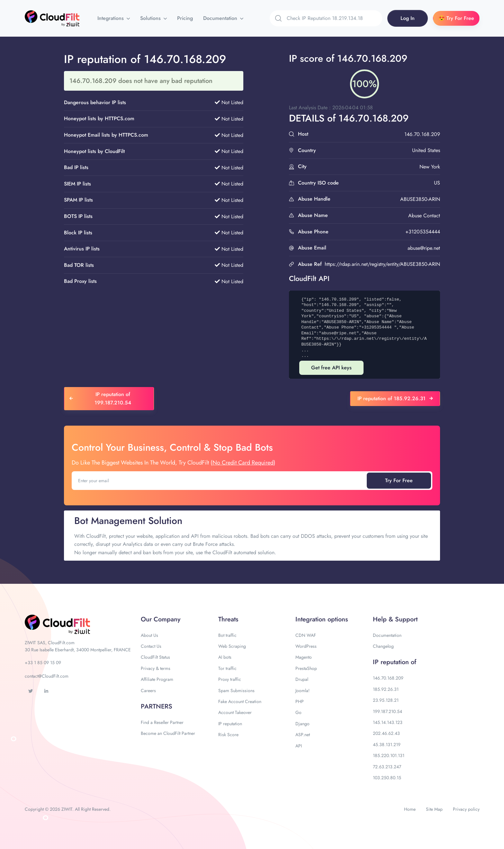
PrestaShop (306, 668)
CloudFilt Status (155, 657)
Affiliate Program (157, 679)
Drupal (302, 679)
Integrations (111, 18)
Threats (228, 619)
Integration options (322, 619)
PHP (300, 701)
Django (302, 724)
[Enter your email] (220, 481)
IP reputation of (395, 662)
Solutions (151, 18)
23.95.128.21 (386, 700)
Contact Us (151, 646)
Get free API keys (331, 368)
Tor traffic (227, 668)
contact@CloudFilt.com (47, 676)
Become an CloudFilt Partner (168, 733)
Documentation (221, 18)
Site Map (434, 809)
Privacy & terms (156, 668)
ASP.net (303, 735)
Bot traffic (227, 635)
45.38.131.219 (387, 745)
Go (298, 712)
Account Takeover (235, 712)
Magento (304, 657)
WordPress (306, 646)
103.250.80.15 (387, 778)
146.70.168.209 (388, 678)
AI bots (225, 657)
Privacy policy (466, 809)
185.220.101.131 (389, 755)
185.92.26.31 (386, 689)
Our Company (161, 619)
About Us (149, 635)
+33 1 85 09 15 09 (43, 663)
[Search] (334, 18)
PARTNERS (157, 706)
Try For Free (399, 480)
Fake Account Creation (240, 701)
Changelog (383, 646)
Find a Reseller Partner (162, 722)
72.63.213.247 (387, 767)
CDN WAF (306, 635)
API (299, 746)
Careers (148, 691)
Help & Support (395, 619)
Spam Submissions (236, 691)
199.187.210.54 (387, 711)
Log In (408, 18)
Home (410, 809)
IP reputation (230, 724)
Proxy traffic (230, 679)
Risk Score (228, 735)
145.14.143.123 (388, 722)
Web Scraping (232, 646)
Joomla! (302, 691)
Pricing (185, 18)
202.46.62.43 (386, 733)
